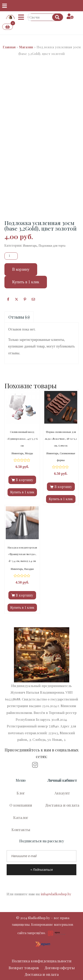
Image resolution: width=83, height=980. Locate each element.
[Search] (58, 17)
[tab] (19, 317)
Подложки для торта (52, 246)
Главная (9, 47)
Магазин (26, 47)
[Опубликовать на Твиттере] (16, 299)
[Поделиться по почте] (33, 299)
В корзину (21, 269)
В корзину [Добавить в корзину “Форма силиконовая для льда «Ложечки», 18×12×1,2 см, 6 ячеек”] (63, 487)
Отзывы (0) (19, 317)
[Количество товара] (11, 256)
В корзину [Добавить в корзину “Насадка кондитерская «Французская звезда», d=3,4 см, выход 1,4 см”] (24, 595)
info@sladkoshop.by (56, 894)
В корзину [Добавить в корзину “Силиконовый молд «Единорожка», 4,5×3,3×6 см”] (24, 480)
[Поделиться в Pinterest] (25, 299)
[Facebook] (8, 299)
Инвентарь (30, 246)
